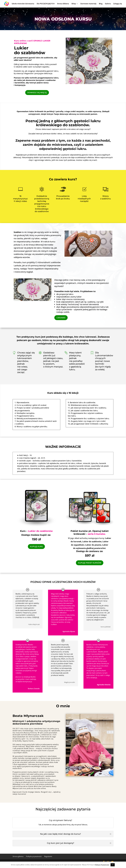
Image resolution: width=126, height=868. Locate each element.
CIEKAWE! (61, 318)
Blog (101, 4)
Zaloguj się (118, 4)
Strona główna (18, 856)
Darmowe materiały (88, 4)
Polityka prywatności (34, 856)
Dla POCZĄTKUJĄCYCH (46, 4)
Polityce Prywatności (102, 865)
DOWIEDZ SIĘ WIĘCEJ (37, 92)
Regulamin (48, 856)
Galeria (108, 4)
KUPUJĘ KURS (36, 546)
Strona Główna (63, 4)
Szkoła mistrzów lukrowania (23, 4)
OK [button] (113, 865)
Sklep (74, 4)
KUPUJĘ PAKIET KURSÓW (90, 563)
